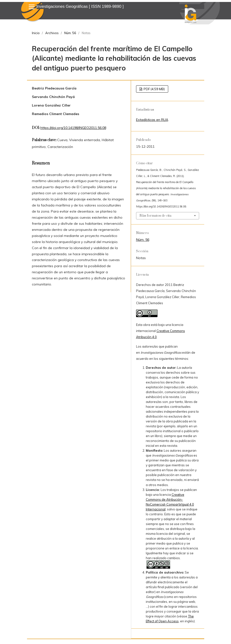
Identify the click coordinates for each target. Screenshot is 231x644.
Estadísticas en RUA (152, 120)
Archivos (52, 33)
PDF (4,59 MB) (154, 89)
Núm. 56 (70, 33)
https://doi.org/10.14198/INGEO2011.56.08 (73, 128)
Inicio (36, 33)
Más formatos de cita (155, 216)
